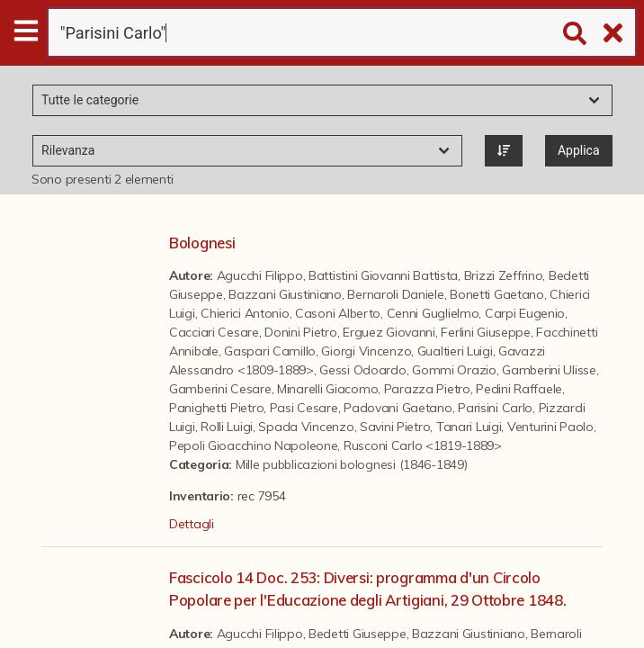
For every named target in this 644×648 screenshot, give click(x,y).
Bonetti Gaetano (497, 294)
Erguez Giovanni (389, 332)
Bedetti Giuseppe (358, 634)
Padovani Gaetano (398, 408)
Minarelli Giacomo (327, 389)
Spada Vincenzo (306, 427)
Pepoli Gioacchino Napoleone (253, 445)
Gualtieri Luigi (455, 351)
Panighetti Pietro (216, 408)
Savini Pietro (395, 427)
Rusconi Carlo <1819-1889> (423, 445)
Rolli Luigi (227, 427)
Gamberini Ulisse (549, 370)
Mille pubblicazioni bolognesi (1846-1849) (352, 464)
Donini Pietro (300, 332)
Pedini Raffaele (519, 389)
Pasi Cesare (304, 408)
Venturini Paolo (550, 427)
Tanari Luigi (469, 427)
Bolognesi (202, 243)
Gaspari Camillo (270, 351)
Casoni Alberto (338, 313)
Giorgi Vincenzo (366, 351)
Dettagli (192, 524)
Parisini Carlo (495, 408)
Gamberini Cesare (220, 389)
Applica (579, 150)
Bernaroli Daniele (395, 294)
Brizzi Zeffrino (504, 275)
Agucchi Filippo (260, 275)
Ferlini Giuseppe (486, 332)
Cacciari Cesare (214, 332)
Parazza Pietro (427, 389)
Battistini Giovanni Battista (383, 275)
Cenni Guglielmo (433, 313)
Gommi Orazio (454, 370)
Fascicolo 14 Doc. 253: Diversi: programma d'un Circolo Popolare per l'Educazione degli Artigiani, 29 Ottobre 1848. (367, 589)
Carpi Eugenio (525, 313)
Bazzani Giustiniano (285, 294)
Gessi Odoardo (362, 370)
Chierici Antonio (245, 313)
